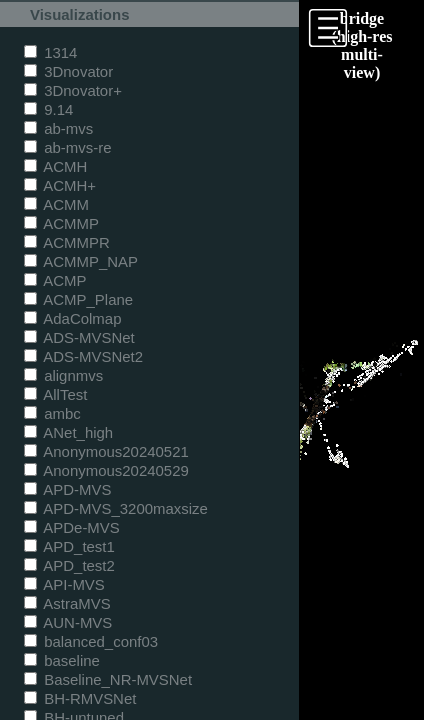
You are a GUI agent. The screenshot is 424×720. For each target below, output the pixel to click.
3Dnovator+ (73, 90)
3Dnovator (68, 71)
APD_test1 (69, 546)
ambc (52, 413)
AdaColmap (72, 318)
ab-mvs (58, 128)
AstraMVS (67, 603)
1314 (50, 52)
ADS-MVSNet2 (83, 356)
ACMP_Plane (78, 299)
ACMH (55, 166)
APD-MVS (67, 489)
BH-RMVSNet (80, 698)
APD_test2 (69, 565)
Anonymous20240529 (106, 470)
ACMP (55, 280)
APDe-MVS (72, 527)
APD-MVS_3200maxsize (116, 508)
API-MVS (64, 584)
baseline (62, 660)
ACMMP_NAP (81, 261)
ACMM (56, 204)
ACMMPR (67, 242)
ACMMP (61, 223)
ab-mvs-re (67, 147)
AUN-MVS (68, 622)
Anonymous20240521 (106, 451)
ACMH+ (60, 185)
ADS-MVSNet (79, 337)
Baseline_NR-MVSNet (108, 679)
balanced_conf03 (91, 641)
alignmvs (63, 375)
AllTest (55, 394)
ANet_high (68, 432)
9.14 (48, 109)
